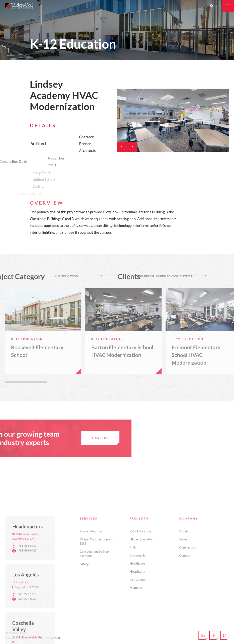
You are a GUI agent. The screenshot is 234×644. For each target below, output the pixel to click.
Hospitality (137, 631)
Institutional (138, 639)
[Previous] (122, 147)
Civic (133, 607)
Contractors (188, 607)
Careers (32, 438)
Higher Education (141, 599)
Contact (185, 615)
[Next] (132, 147)
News (183, 599)
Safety (84, 623)
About (184, 591)
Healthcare (137, 623)
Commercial (138, 615)
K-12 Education (140, 591)
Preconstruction (91, 591)
